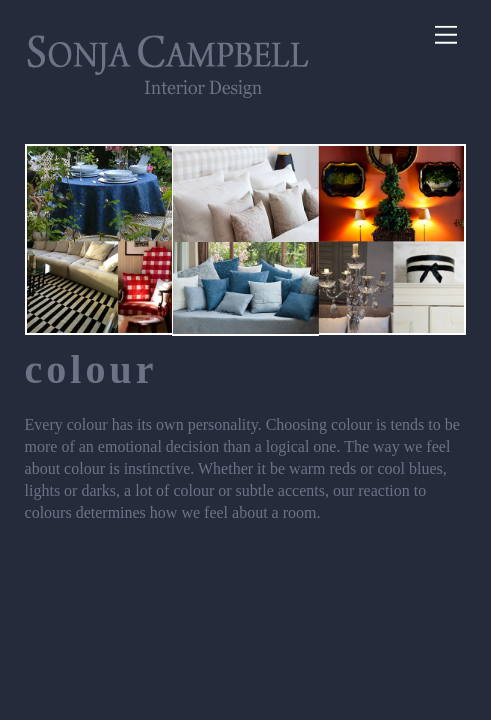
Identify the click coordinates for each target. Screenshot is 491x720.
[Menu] (446, 35)
